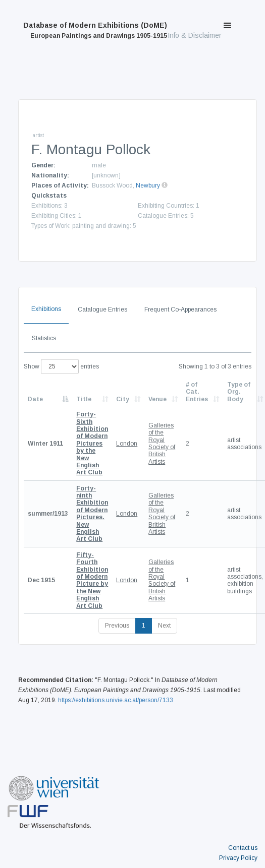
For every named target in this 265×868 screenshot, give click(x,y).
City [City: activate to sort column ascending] (123, 399)
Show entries (61, 366)
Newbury (148, 185)
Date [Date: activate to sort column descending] (35, 399)
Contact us (243, 848)
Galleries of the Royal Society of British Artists (162, 444)
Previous (117, 626)
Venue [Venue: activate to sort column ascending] (157, 399)
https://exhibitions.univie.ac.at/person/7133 (116, 700)
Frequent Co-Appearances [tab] (180, 309)
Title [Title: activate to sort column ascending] (84, 399)
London (127, 444)
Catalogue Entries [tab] (102, 309)
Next (164, 626)
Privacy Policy (238, 858)
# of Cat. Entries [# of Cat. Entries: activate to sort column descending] (197, 392)
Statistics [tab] (44, 338)
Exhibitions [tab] (46, 309)
